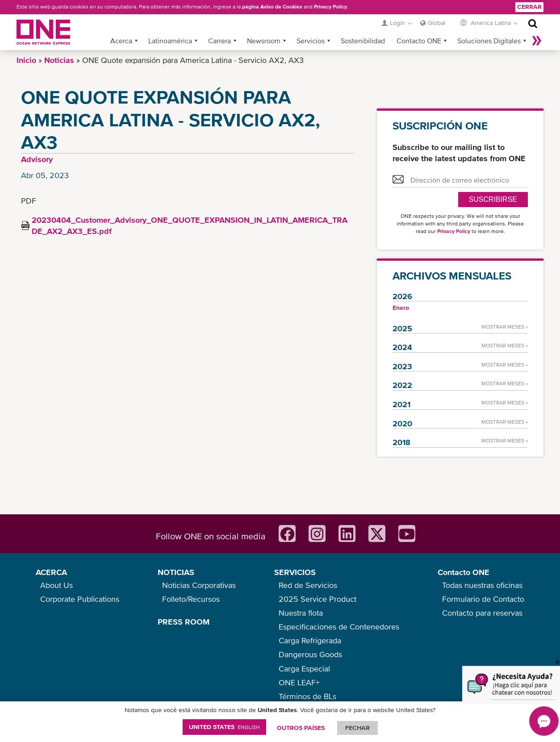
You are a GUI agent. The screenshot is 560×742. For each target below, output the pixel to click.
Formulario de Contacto (483, 599)
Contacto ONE (419, 41)
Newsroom (264, 41)
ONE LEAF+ (299, 682)
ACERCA (51, 572)
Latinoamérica (170, 41)
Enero (401, 308)
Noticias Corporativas (199, 585)
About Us (56, 585)
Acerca (121, 41)
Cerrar (529, 7)
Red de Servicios (308, 585)
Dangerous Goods (310, 654)
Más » (537, 41)
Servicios (311, 41)
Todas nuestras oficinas (482, 585)
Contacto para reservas (482, 613)
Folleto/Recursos (191, 599)
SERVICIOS (295, 572)
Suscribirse (493, 199)
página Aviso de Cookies (272, 7)
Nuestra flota (301, 613)
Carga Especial (304, 669)
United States (224, 727)
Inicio (26, 60)
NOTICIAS (176, 572)
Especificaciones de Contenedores (339, 627)
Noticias (59, 60)
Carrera (219, 41)
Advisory (37, 159)
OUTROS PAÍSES (301, 728)
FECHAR (357, 728)
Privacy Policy (330, 7)
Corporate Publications (80, 599)
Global (437, 23)
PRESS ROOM (184, 622)
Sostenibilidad (363, 41)
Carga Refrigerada (310, 640)
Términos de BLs (307, 696)
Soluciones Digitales (489, 41)
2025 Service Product (318, 599)
